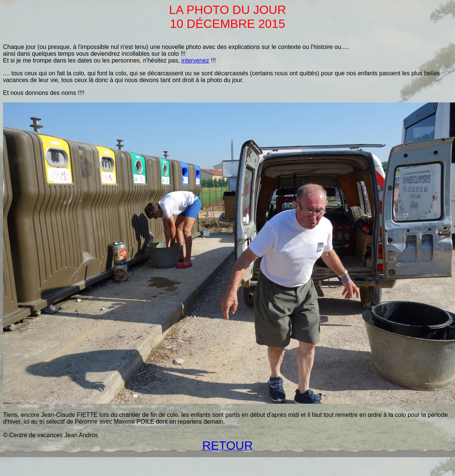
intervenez (195, 60)
